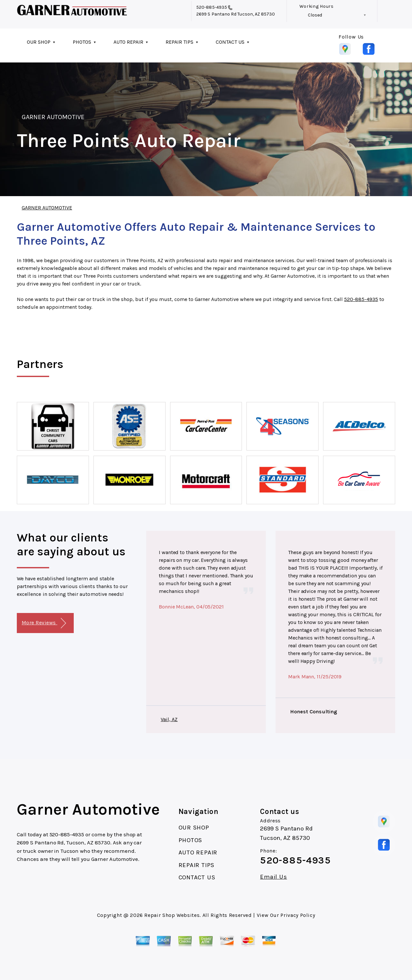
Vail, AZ (169, 719)
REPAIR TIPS (179, 42)
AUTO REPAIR (128, 42)
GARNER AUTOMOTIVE (53, 117)
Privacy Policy (298, 915)
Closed (315, 15)
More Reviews (44, 623)
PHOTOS (82, 42)
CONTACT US (230, 42)
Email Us (273, 877)
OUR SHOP (39, 42)
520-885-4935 (212, 7)
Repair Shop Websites (172, 915)
